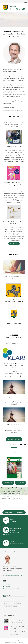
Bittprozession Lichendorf (14, 425)
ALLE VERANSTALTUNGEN (14, 439)
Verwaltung (7, 607)
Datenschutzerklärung (17, 641)
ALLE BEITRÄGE (14, 244)
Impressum (8, 581)
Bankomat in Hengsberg (14, 146)
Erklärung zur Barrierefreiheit (12, 585)
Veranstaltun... (8, 600)
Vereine (15, 603)
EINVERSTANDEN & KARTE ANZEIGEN (14, 512)
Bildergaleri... (18, 600)
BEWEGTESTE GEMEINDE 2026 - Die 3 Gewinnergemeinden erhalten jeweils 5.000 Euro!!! (14, 184)
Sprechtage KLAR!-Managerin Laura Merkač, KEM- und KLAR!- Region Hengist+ (14, 366)
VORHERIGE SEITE (8, 483)
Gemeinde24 (19, 637)
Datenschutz (8, 583)
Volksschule (7, 603)
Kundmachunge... (8, 597)
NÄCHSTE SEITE (20, 483)
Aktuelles (18, 597)
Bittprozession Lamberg (14, 397)
